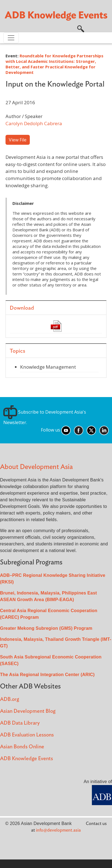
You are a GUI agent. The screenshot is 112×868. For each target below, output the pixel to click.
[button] (81, 28)
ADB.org (10, 699)
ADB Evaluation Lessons (27, 735)
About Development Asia (36, 467)
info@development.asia (58, 830)
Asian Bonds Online (22, 747)
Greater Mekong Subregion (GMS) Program (46, 628)
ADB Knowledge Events (26, 759)
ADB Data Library (20, 723)
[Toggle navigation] (11, 38)
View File (18, 140)
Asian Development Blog (28, 711)
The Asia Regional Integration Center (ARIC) (47, 675)
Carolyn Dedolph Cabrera (34, 123)
